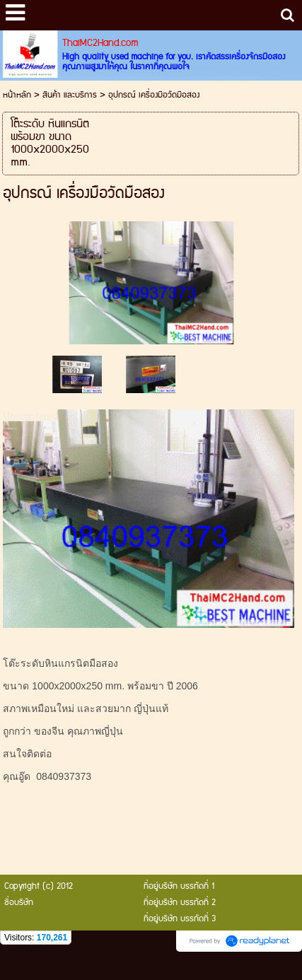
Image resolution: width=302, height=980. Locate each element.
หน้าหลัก (17, 95)
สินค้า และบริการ (70, 95)
